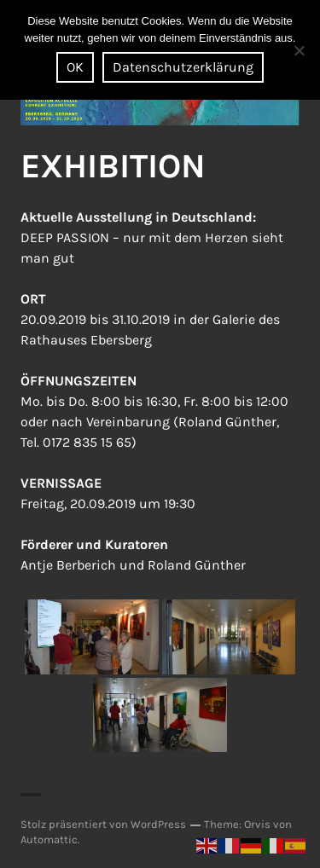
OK (75, 67)
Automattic (49, 839)
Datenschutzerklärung (183, 67)
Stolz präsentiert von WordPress (103, 824)
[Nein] (299, 50)
